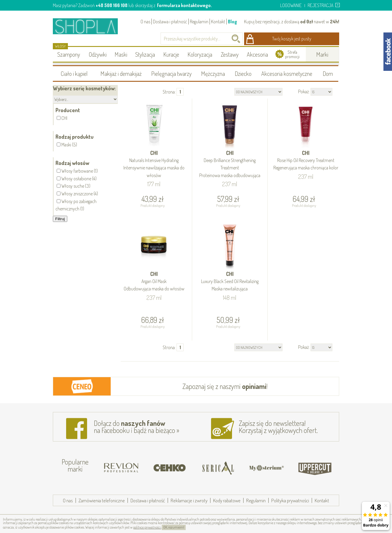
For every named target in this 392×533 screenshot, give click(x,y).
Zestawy (230, 54)
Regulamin (199, 22)
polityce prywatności (147, 527)
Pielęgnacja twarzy (171, 73)
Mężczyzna (213, 73)
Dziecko (243, 73)
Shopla (89, 26)
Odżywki (98, 54)
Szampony (69, 54)
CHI (154, 164)
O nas (145, 22)
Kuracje (171, 54)
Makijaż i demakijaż (121, 73)
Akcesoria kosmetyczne (287, 73)
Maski (121, 54)
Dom (328, 73)
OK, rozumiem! (174, 527)
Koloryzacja (200, 54)
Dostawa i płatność (170, 22)
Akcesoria (257, 54)
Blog (232, 22)
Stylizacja (145, 54)
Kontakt (218, 22)
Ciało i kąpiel (74, 73)
